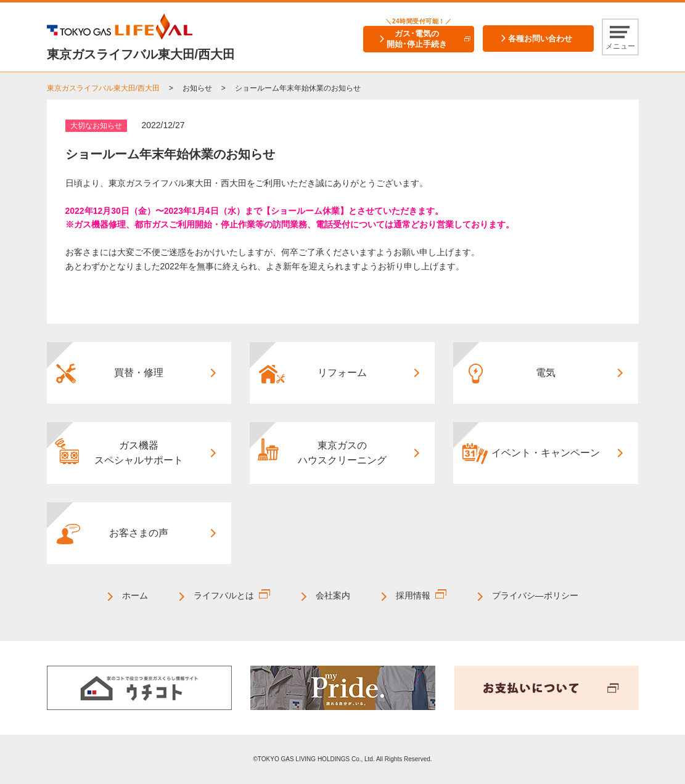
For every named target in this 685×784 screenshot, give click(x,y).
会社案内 (333, 595)
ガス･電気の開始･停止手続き (417, 39)
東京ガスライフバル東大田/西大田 (103, 88)
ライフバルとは (224, 595)
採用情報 (413, 595)
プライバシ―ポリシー (535, 595)
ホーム (135, 595)
